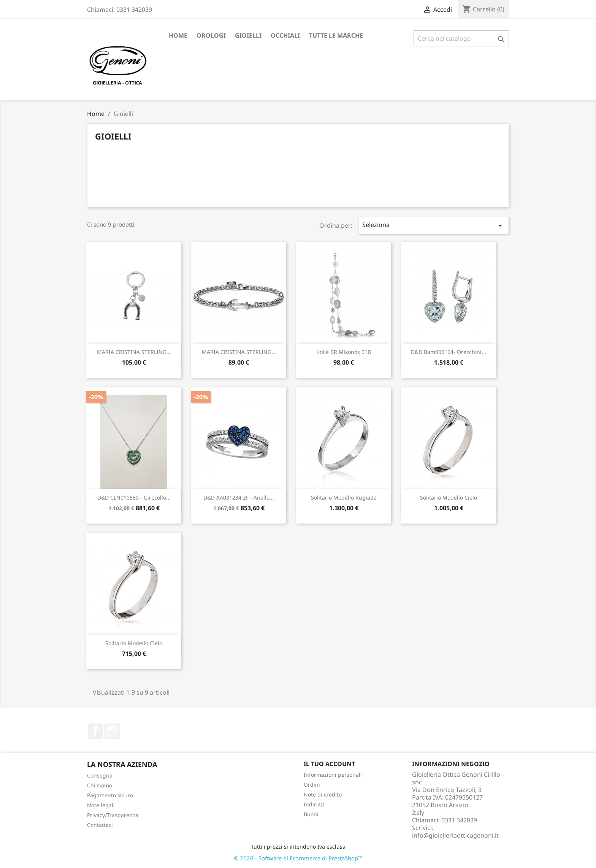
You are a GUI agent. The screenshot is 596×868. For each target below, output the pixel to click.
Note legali (101, 805)
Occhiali (285, 35)
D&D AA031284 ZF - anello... (239, 497)
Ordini (312, 785)
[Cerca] (461, 38)
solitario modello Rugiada (344, 497)
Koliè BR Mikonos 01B (344, 352)
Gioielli (248, 35)
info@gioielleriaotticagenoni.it (455, 835)
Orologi (211, 35)
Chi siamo (100, 785)
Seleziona (434, 225)
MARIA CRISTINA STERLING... (134, 352)
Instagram (112, 731)
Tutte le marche (336, 35)
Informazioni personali (333, 775)
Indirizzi (314, 804)
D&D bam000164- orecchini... (449, 352)
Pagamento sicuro (110, 795)
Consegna (100, 775)
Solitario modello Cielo (449, 497)
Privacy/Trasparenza (113, 815)
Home (178, 35)
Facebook (95, 731)
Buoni (311, 814)
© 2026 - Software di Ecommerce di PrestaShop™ (298, 858)
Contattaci (100, 825)
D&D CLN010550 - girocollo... (134, 497)
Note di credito (323, 794)
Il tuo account (329, 764)
